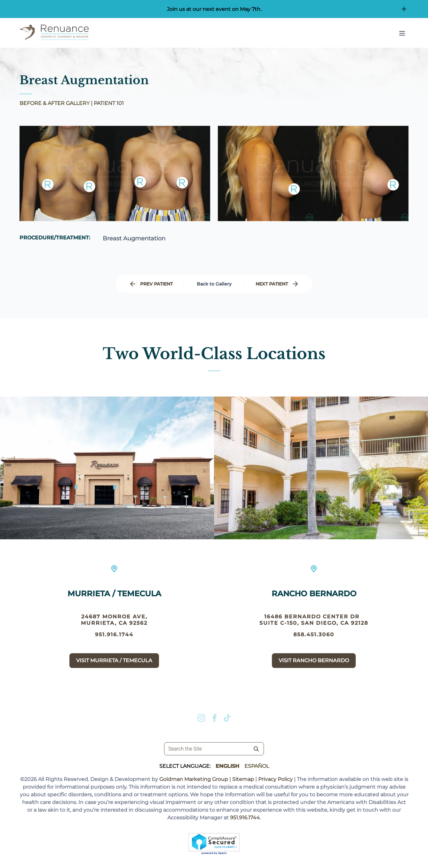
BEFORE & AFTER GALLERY (55, 103)
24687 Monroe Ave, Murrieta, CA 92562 (114, 622)
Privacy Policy (275, 779)
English (227, 766)
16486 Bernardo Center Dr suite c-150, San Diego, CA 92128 (314, 628)
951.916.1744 (114, 637)
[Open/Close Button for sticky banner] (404, 9)
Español (257, 766)
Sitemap (243, 779)
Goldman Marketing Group (194, 779)
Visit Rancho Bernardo (314, 669)
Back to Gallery (214, 284)
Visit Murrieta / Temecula (114, 663)
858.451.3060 (314, 643)
